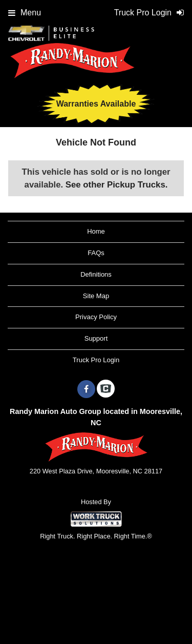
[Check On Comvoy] (106, 389)
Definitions (96, 274)
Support (96, 338)
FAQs (96, 253)
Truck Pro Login (96, 360)
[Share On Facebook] (86, 389)
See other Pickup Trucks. (117, 185)
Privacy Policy (96, 317)
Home (96, 231)
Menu (25, 13)
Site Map (96, 296)
